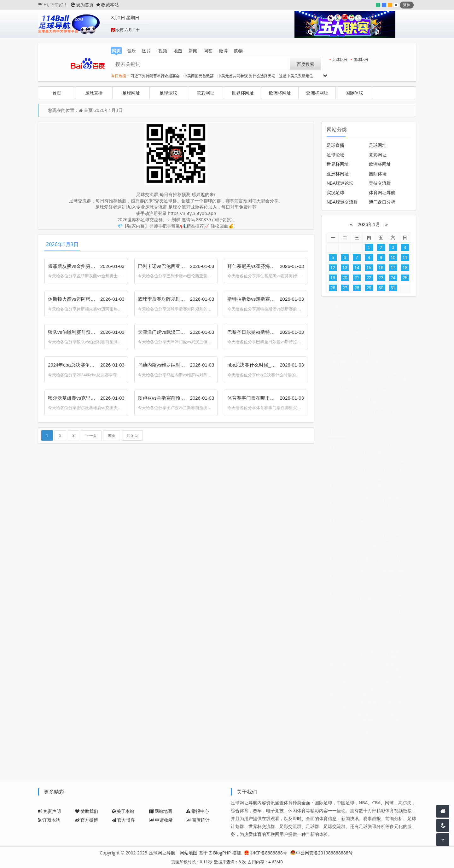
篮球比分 (360, 59)
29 (369, 288)
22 (369, 278)
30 (381, 288)
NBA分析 (340, 758)
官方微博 (87, 820)
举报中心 (198, 811)
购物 (238, 51)
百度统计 (198, 820)
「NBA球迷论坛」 (346, 355)
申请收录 (161, 820)
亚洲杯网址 (317, 93)
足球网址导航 (369, 367)
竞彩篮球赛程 (370, 745)
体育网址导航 (382, 193)
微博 (223, 51)
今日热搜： (120, 76)
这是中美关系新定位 (296, 76)
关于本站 (123, 811)
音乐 (131, 51)
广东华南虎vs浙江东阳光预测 (342, 669)
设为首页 (82, 5)
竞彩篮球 (340, 745)
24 (393, 278)
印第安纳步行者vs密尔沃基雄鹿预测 (398, 657)
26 (333, 288)
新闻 (193, 51)
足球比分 (338, 59)
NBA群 (369, 707)
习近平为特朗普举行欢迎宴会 (155, 76)
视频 (163, 51)
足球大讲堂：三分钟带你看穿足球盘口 (400, 320)
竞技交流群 (380, 183)
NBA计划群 (342, 707)
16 (381, 268)
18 (405, 268)
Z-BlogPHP (220, 853)
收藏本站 (108, 5)
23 (381, 278)
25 (405, 278)
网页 (116, 51)
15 (369, 268)
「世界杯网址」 (343, 390)
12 (333, 268)
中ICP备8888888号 (266, 853)
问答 (208, 51)
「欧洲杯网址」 (343, 320)
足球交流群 (398, 682)
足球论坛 (168, 93)
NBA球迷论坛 (340, 183)
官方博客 (123, 820)
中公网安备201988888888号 (322, 853)
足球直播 (94, 93)
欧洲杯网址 (280, 93)
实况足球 (335, 193)
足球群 (369, 682)
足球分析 (398, 732)
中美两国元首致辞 (199, 76)
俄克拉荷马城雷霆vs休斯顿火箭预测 (398, 669)
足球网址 (131, 93)
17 (393, 268)
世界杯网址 (243, 93)
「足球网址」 (341, 332)
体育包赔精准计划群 (342, 720)
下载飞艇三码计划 (370, 720)
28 (357, 288)
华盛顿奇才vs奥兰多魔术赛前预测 (342, 657)
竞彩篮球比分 (398, 745)
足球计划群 (342, 694)
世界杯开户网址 (376, 390)
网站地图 (161, 811)
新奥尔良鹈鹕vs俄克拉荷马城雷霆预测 (370, 657)
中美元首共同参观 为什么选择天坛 (246, 76)
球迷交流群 (370, 694)
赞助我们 (87, 811)
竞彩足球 (398, 720)
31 (393, 288)
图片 (147, 51)
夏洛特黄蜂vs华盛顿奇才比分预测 (370, 669)
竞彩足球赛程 (342, 732)
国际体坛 (354, 93)
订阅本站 (49, 820)
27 (345, 288)
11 (405, 258)
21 (357, 278)
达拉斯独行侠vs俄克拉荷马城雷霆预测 (342, 682)
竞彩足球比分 (370, 732)
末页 (112, 436)
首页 (57, 93)
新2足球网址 (368, 332)
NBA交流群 (398, 694)
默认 (396, 5)
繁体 (407, 5)
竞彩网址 (206, 93)
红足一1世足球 (370, 402)
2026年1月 (369, 224)
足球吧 (362, 344)
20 (345, 278)
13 (345, 268)
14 (357, 268)
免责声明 (49, 811)
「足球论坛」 (341, 344)
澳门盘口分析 (382, 202)
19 (333, 278)
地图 (178, 51)
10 (393, 258)
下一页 (91, 436)
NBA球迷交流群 (342, 202)
